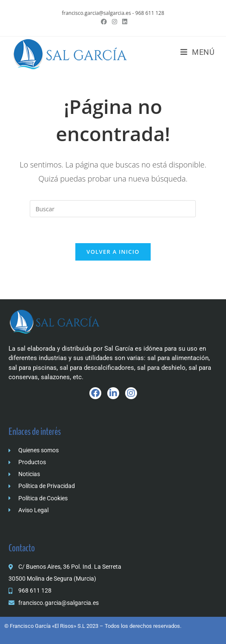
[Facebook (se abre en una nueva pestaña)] (104, 22)
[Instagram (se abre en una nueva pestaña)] (114, 22)
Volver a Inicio (113, 252)
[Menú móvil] (198, 52)
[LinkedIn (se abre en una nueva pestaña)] (123, 22)
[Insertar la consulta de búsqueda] (113, 209)
